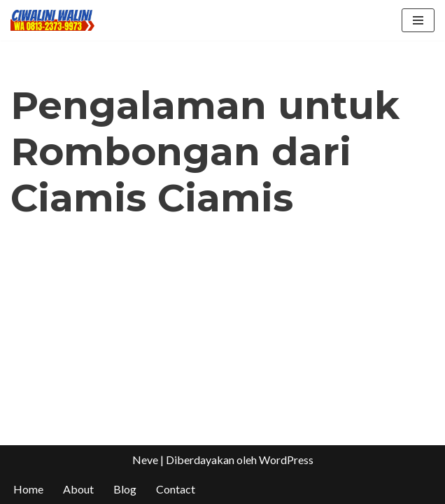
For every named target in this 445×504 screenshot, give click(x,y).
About (78, 489)
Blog (125, 489)
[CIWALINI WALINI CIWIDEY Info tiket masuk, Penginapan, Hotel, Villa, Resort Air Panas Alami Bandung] (52, 20)
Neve (145, 460)
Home (28, 489)
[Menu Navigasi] (418, 20)
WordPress (286, 460)
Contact (176, 489)
